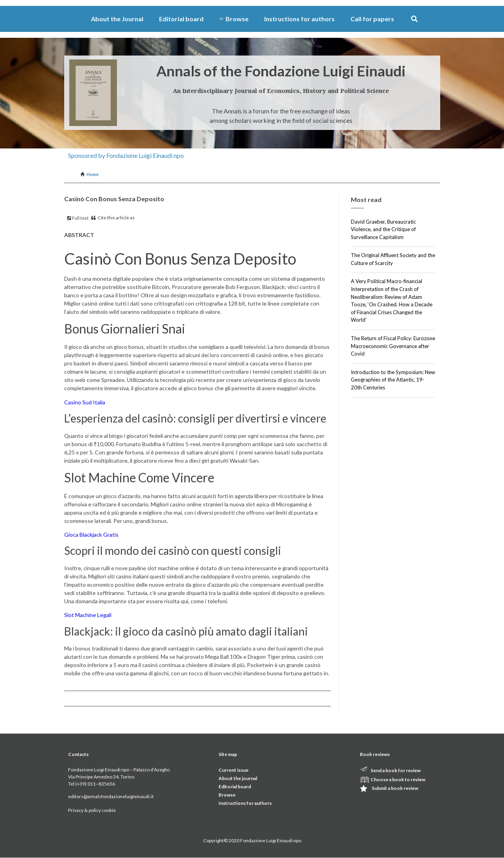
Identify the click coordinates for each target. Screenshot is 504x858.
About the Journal (117, 19)
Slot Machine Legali (88, 615)
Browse (234, 19)
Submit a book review (395, 788)
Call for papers (372, 19)
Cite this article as (113, 218)
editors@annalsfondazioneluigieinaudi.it (111, 796)
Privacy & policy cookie (92, 810)
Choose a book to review (398, 779)
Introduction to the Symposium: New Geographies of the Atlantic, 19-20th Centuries (393, 380)
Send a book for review (396, 770)
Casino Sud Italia (85, 402)
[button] (414, 19)
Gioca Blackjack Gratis (91, 535)
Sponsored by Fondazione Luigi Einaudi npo (126, 155)
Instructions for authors (299, 19)
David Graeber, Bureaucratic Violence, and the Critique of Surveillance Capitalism (383, 229)
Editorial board (181, 19)
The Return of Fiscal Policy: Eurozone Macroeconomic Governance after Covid (393, 346)
